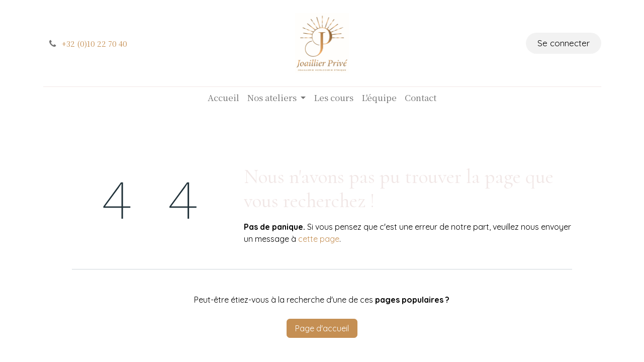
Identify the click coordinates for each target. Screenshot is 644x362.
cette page (319, 239)
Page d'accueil (322, 328)
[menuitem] (223, 98)
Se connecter (564, 43)
